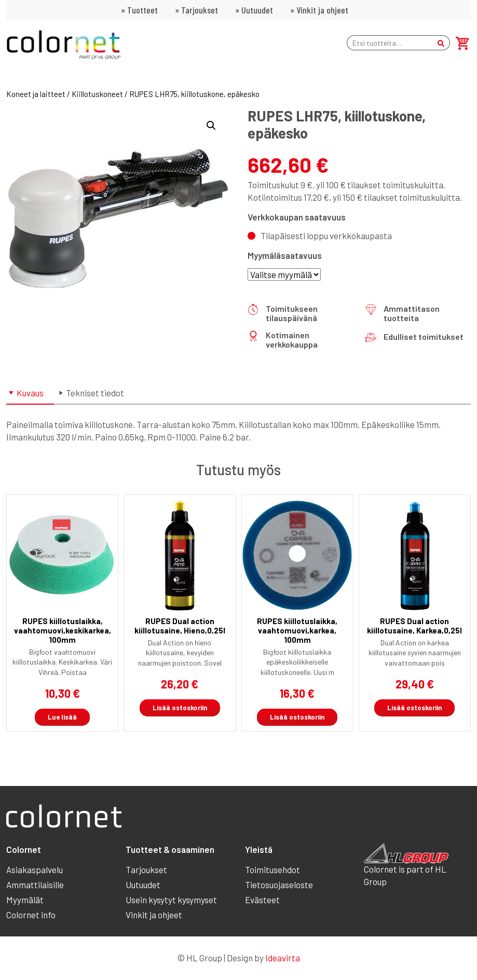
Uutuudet (257, 10)
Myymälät (25, 900)
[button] (211, 126)
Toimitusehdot (272, 869)
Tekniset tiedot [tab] (95, 393)
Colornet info (31, 915)
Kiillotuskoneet (97, 94)
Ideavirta (283, 958)
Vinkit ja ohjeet (322, 10)
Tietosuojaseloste (279, 885)
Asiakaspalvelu (35, 869)
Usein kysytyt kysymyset (171, 900)
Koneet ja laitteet (36, 94)
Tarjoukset (200, 10)
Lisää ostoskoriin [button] (180, 708)
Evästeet (262, 900)
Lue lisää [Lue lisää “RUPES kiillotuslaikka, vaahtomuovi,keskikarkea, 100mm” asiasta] (62, 717)
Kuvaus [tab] (30, 393)
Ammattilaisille (35, 885)
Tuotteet (142, 10)
